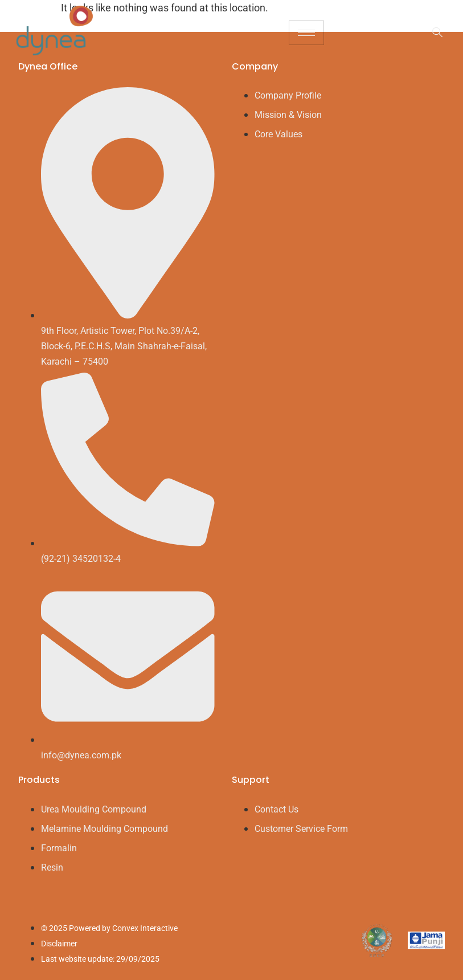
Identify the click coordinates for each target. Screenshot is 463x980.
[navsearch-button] (432, 33)
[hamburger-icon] (306, 33)
